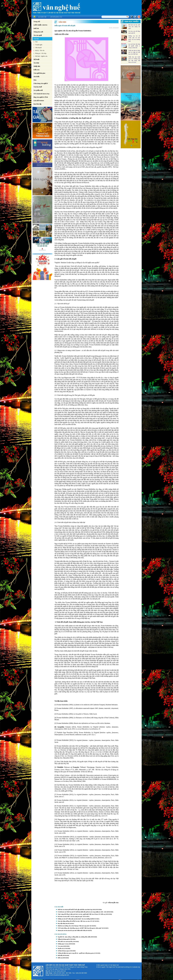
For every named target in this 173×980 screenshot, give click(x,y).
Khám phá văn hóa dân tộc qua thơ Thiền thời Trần (71, 930)
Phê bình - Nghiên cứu (41, 56)
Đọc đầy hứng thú (63, 923)
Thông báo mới (38, 32)
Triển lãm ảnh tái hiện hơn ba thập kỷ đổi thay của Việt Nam (134, 52)
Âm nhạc (36, 63)
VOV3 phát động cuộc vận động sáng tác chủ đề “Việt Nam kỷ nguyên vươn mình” (80, 928)
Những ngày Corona (63, 944)
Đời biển (60, 955)
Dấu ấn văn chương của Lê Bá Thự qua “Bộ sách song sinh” (74, 926)
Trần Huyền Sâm (113, 903)
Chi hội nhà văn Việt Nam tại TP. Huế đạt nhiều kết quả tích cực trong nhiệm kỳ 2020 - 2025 (82, 912)
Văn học (36, 39)
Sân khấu (36, 77)
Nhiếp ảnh (37, 66)
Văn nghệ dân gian (39, 73)
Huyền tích (61, 948)
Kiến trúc (37, 70)
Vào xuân (60, 946)
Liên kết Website (39, 101)
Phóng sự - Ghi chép (41, 53)
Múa (35, 80)
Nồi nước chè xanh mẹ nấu (65, 941)
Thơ (36, 42)
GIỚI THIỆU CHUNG (40, 25)
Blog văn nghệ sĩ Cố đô (41, 97)
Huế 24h (36, 28)
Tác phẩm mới (38, 90)
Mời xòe (60, 958)
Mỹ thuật (36, 59)
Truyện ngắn (39, 45)
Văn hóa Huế (38, 87)
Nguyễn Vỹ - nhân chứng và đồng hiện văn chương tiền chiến (74, 937)
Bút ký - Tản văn (40, 50)
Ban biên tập (42, 17)
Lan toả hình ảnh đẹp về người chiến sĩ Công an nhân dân (134, 46)
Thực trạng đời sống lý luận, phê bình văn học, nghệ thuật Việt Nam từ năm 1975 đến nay (82, 914)
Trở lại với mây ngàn (63, 951)
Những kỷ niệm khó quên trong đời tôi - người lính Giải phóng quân (76, 953)
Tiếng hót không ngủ (63, 939)
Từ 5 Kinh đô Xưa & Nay (41, 94)
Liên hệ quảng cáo (56, 17)
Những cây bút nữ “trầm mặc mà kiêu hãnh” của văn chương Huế (75, 919)
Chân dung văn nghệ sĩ (41, 83)
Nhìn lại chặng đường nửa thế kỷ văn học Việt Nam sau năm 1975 (75, 921)
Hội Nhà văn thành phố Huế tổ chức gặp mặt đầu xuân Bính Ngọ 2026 (76, 910)
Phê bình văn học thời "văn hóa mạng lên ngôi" (70, 916)
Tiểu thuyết (38, 48)
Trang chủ (37, 22)
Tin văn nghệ (38, 35)
